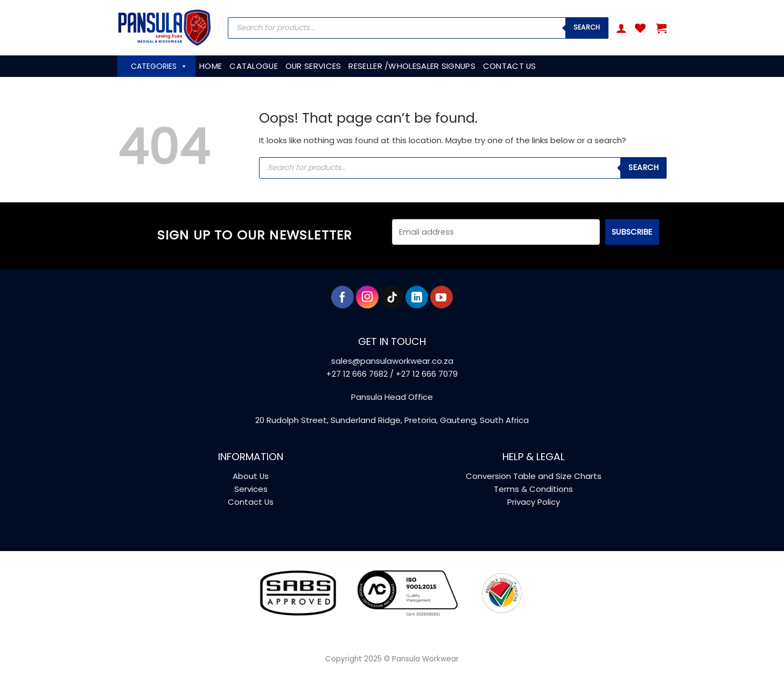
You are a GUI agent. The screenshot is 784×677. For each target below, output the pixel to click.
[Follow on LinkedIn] (417, 297)
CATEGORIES (159, 66)
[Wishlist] (640, 28)
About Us (251, 476)
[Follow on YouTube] (442, 297)
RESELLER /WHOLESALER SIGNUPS (412, 66)
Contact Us (251, 502)
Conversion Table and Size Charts (534, 476)
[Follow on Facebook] (342, 297)
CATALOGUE (254, 66)
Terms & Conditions (533, 489)
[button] (621, 28)
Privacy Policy (534, 502)
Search (587, 27)
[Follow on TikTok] (392, 297)
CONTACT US (510, 66)
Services (251, 489)
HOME (211, 66)
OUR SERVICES (313, 66)
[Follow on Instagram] (367, 297)
